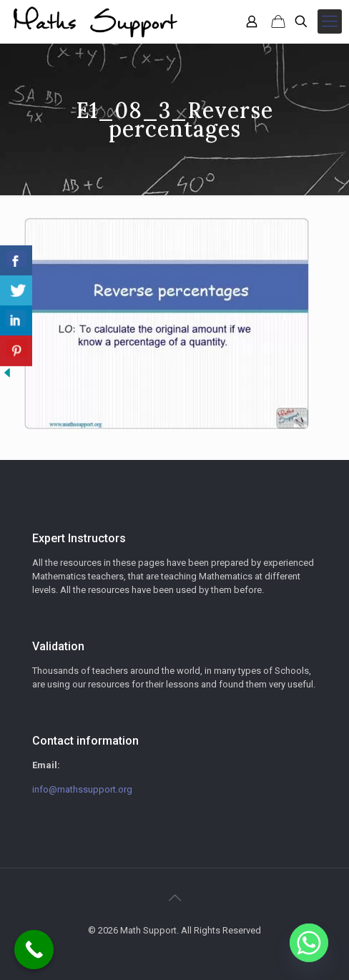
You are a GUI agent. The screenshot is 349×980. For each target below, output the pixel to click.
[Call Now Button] (34, 950)
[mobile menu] (330, 21)
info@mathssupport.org (82, 789)
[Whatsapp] (309, 943)
